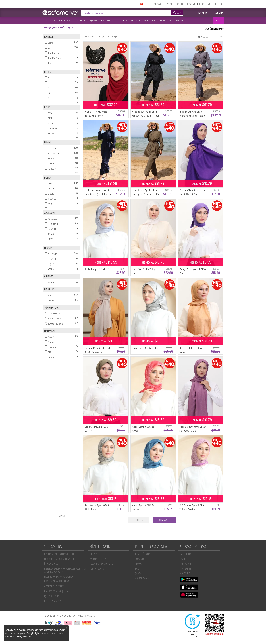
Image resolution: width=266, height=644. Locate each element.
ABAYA (138, 564)
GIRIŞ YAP (158, 4)
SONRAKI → (164, 520)
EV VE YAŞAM (166, 20)
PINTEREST (186, 569)
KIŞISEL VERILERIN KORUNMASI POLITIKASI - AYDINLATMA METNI (66, 570)
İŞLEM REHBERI (52, 596)
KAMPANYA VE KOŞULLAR (57, 591)
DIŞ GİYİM (93, 20)
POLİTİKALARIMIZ (53, 601)
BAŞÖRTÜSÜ (80, 20)
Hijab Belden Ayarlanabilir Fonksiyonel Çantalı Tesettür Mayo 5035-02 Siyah (146, 116)
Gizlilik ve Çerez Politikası (52, 633)
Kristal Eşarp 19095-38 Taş (145, 348)
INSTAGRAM (186, 564)
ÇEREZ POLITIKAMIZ (54, 586)
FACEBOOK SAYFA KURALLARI (59, 577)
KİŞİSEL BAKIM (142, 578)
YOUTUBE (185, 573)
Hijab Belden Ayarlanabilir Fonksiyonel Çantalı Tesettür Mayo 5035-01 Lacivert (98, 194)
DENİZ (154, 20)
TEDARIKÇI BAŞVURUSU (101, 564)
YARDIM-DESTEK (215, 4)
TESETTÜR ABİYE (143, 554)
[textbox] (121, 13)
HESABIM (202, 13)
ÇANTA (138, 573)
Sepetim (219, 13)
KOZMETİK (179, 20)
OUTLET (218, 20)
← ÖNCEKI (138, 520)
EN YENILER (50, 20)
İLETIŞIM (94, 554)
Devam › (63, 516)
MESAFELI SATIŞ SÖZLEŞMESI (59, 559)
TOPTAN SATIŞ (97, 569)
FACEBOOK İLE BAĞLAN (186, 4)
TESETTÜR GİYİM (65, 20)
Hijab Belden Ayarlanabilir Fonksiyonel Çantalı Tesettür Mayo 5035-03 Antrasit (193, 116)
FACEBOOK (186, 554)
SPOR (146, 20)
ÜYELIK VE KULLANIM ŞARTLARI (60, 554)
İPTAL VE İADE (51, 564)
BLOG (202, 4)
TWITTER (185, 559)
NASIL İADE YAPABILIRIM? (57, 581)
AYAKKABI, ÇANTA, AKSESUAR (128, 20)
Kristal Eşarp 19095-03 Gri (97, 269)
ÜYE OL (169, 4)
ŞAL (137, 569)
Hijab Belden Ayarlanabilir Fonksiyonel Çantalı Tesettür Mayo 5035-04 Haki (146, 194)
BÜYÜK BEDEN (107, 20)
